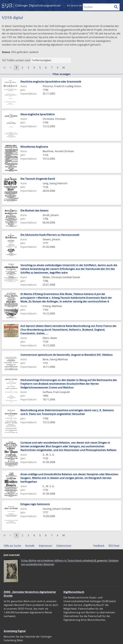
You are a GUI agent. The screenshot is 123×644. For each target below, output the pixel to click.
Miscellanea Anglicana (34, 147)
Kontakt (30, 546)
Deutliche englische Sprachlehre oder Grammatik (51, 82)
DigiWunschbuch (74, 592)
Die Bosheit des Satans (34, 210)
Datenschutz (64, 546)
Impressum (45, 546)
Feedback (99, 546)
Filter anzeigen (62, 74)
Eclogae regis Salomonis (35, 504)
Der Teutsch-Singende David (38, 179)
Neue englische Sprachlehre (38, 114)
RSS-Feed (114, 546)
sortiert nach (23, 60)
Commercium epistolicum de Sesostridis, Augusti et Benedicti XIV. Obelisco (67, 355)
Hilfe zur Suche (12, 546)
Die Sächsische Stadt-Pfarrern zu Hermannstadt (50, 235)
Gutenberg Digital (15, 631)
